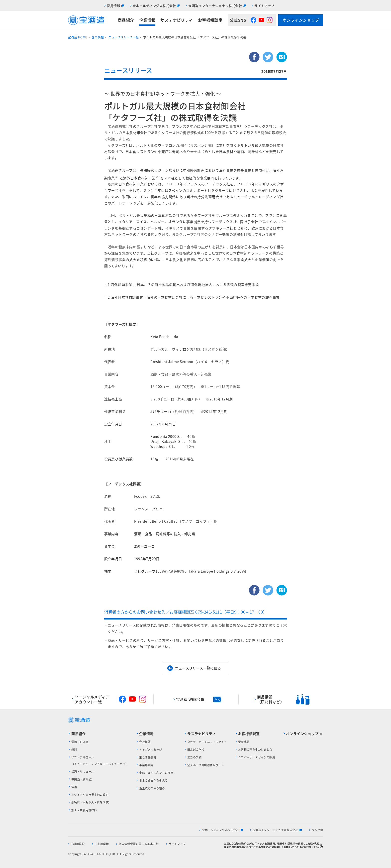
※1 (117, 177)
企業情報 (147, 20)
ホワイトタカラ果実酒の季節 (90, 795)
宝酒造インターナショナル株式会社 (215, 6)
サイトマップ (264, 6)
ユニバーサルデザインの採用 (257, 757)
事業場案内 (146, 765)
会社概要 (145, 742)
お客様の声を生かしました (255, 750)
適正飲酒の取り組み (152, 788)
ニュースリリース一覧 (123, 37)
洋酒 (74, 787)
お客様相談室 (210, 20)
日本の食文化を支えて (153, 781)
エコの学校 (194, 757)
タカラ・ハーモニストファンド (207, 742)
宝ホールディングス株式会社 (154, 6)
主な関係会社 (148, 757)
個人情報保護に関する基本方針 (139, 844)
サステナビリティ (177, 20)
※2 (158, 177)
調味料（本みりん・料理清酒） (91, 803)
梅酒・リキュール (83, 772)
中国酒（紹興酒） (83, 779)
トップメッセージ (150, 750)
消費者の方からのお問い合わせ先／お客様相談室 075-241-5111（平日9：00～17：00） (186, 612)
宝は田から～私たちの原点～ (158, 773)
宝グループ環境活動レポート (206, 765)
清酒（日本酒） (81, 742)
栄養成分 (244, 742)
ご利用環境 (102, 844)
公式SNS (238, 20)
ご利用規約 (77, 844)
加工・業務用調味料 (84, 810)
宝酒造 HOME (77, 37)
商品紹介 (126, 20)
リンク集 (317, 830)
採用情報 (113, 6)
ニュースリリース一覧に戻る (198, 668)
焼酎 (74, 750)
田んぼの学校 (196, 750)
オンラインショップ (301, 20)
